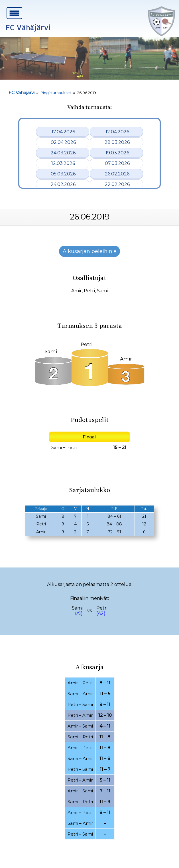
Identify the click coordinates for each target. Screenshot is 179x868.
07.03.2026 (117, 163)
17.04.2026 (63, 132)
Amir (77, 291)
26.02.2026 (117, 174)
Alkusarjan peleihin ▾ (89, 251)
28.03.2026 (117, 142)
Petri (89, 291)
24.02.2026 (63, 184)
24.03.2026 (63, 153)
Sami (102, 291)
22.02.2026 (117, 184)
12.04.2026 (117, 132)
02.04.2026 (63, 142)
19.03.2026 (117, 153)
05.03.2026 (63, 174)
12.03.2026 (63, 163)
